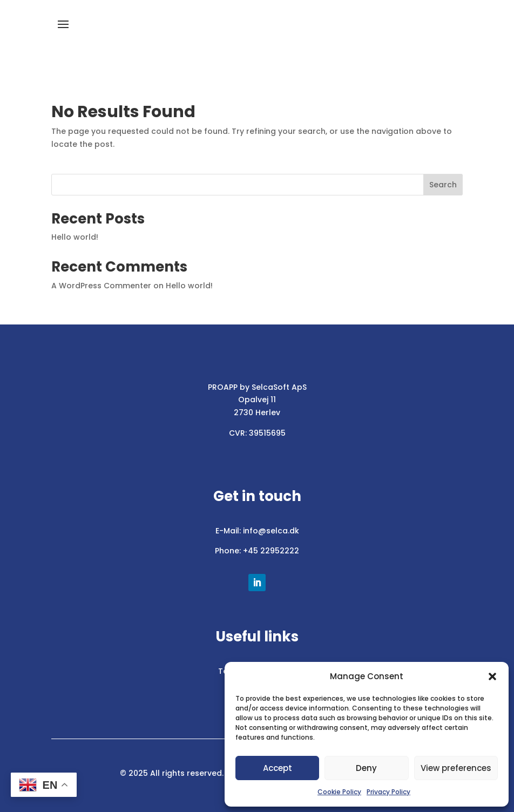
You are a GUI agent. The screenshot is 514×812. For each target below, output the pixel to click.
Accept (278, 768)
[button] (492, 676)
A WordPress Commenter (101, 286)
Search (443, 185)
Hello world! (75, 237)
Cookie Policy (339, 792)
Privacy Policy (388, 792)
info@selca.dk (271, 531)
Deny (366, 768)
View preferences (456, 768)
